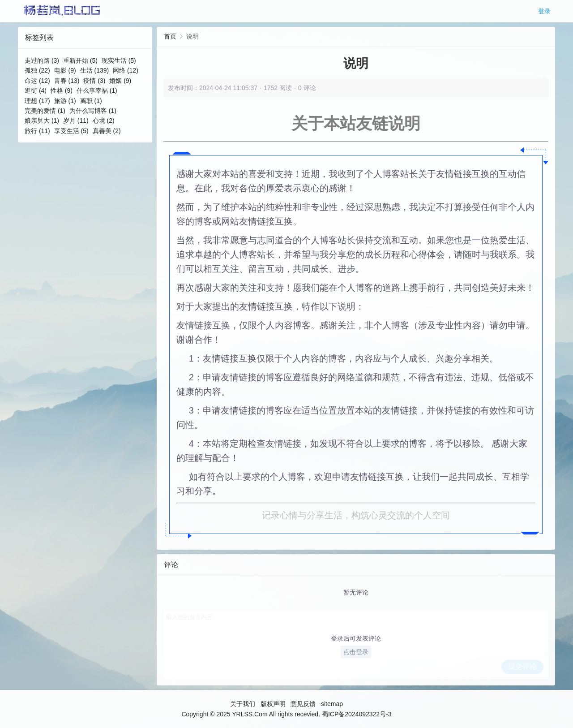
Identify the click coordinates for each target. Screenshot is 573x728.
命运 (37, 81)
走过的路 (42, 60)
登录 (544, 11)
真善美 (107, 131)
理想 (37, 101)
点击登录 (356, 652)
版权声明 (273, 704)
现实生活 (119, 60)
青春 (67, 81)
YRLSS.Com (250, 714)
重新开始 (80, 60)
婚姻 (120, 81)
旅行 (37, 131)
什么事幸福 (97, 90)
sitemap (332, 704)
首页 (170, 36)
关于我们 (243, 704)
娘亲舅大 (42, 121)
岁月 (76, 121)
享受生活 (71, 131)
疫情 (94, 81)
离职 (91, 101)
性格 (62, 90)
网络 (126, 70)
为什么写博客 (93, 111)
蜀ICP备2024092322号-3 (357, 714)
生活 (95, 70)
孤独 (37, 70)
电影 (65, 70)
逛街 (36, 90)
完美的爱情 (45, 111)
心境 (104, 121)
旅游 (65, 101)
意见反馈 (303, 704)
